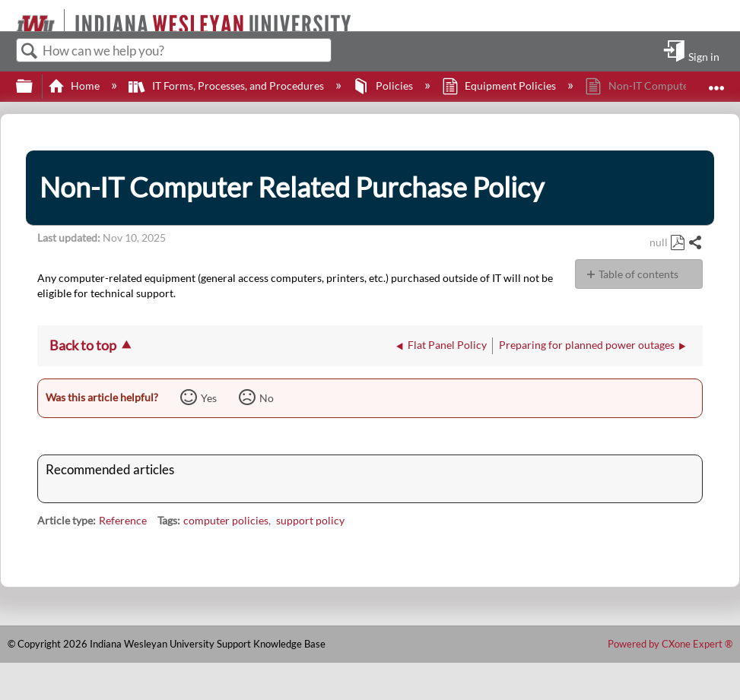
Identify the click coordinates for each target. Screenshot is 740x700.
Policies (384, 86)
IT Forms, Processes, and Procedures (227, 86)
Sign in (704, 56)
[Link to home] (10, 16)
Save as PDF (677, 243)
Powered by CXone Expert (670, 644)
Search (30, 51)
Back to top (83, 345)
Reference (123, 520)
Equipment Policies (500, 86)
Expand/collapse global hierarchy (34, 87)
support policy (310, 520)
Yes (209, 398)
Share (695, 243)
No (267, 398)
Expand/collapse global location (716, 82)
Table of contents (638, 274)
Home (75, 86)
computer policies (226, 520)
